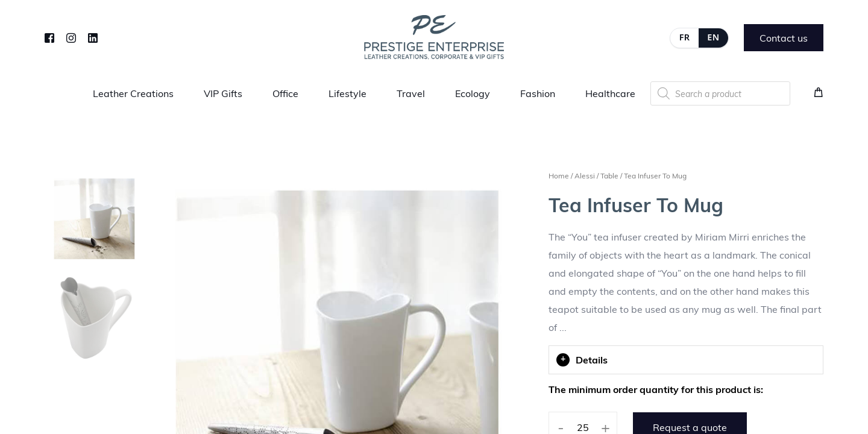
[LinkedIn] (93, 36)
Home (559, 175)
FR (685, 37)
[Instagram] (71, 36)
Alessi (585, 175)
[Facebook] (49, 36)
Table (609, 175)
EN (713, 37)
